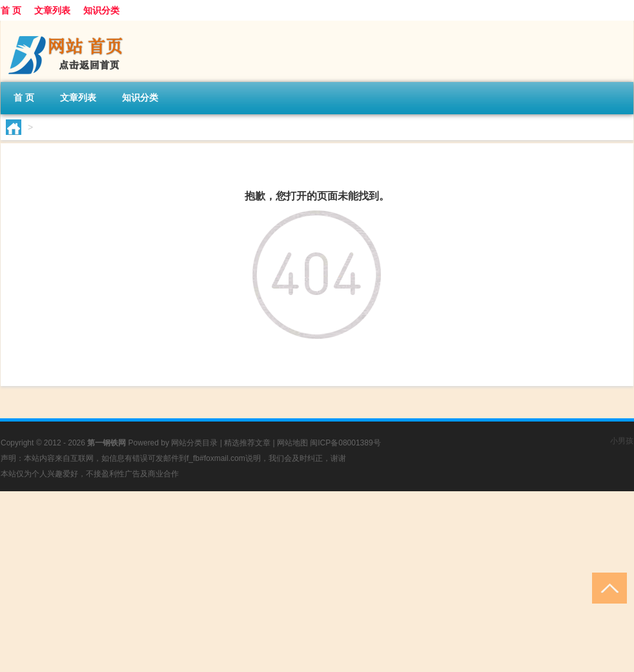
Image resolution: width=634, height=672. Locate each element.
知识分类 (101, 10)
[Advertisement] (317, 582)
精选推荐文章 (247, 443)
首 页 (11, 10)
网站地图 (292, 443)
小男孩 (622, 441)
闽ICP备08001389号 (345, 443)
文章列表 (52, 10)
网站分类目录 (194, 443)
